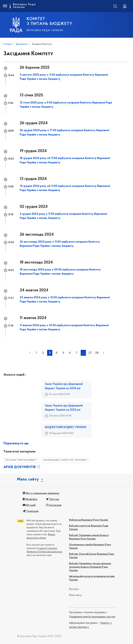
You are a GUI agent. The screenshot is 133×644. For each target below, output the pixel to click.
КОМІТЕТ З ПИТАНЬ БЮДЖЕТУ (50, 21)
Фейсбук (30, 499)
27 (90, 353)
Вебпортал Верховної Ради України (88, 520)
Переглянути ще (16, 443)
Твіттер (53, 499)
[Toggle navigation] (5, 6)
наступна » (103, 352)
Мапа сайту (75, 595)
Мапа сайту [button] (28, 479)
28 (97, 353)
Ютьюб (29, 505)
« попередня (30, 352)
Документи (22, 44)
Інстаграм (54, 505)
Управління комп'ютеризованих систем (92, 617)
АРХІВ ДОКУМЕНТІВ (22, 467)
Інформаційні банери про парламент (68, 460)
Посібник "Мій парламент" (22, 460)
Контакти (74, 589)
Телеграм (31, 511)
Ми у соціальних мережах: (41, 493)
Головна (8, 44)
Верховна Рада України (45, 30)
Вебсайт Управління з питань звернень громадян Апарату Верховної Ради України (90, 567)
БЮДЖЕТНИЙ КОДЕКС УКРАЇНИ (66, 427)
